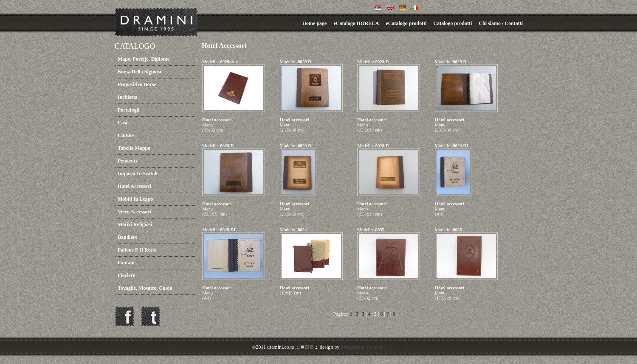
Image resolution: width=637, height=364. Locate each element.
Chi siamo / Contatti (501, 23)
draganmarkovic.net (363, 347)
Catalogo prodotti (453, 23)
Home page (315, 23)
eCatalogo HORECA (356, 23)
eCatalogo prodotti (406, 23)
